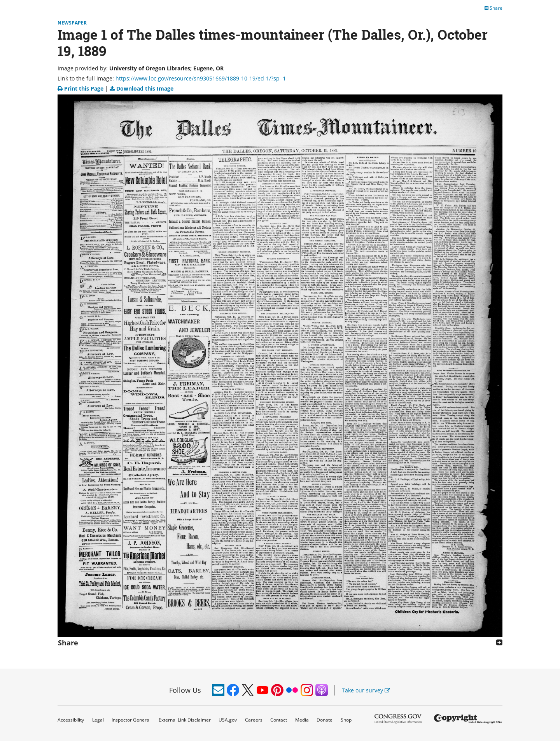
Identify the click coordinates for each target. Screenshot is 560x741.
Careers (254, 720)
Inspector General (131, 720)
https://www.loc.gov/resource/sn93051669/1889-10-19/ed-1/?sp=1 (201, 78)
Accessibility (71, 720)
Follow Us (185, 690)
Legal (98, 720)
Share (493, 8)
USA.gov (228, 720)
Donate (325, 720)
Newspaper (72, 23)
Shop (346, 720)
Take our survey (366, 690)
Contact (279, 720)
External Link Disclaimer (185, 720)
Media (302, 720)
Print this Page (81, 88)
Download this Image (142, 88)
